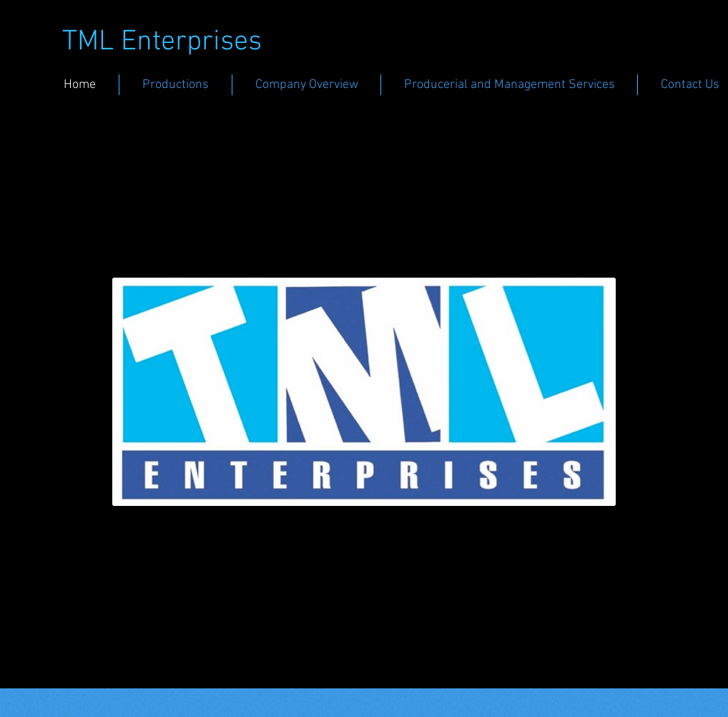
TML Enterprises (162, 42)
